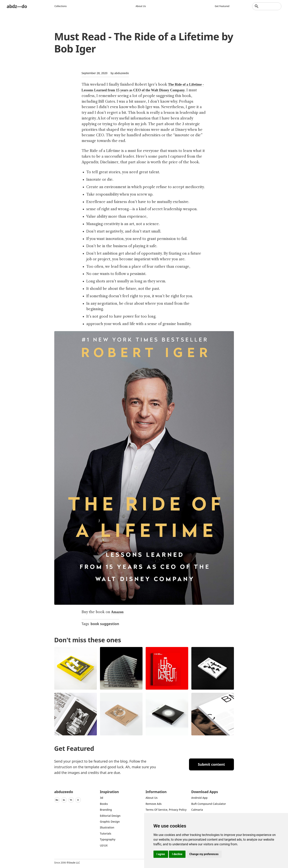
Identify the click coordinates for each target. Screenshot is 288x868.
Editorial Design (110, 816)
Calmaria (197, 810)
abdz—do (17, 6)
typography (108, 839)
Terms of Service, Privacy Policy (166, 810)
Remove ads (154, 804)
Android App (199, 798)
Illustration (107, 827)
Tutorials (106, 833)
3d (102, 798)
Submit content (211, 764)
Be (57, 800)
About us (141, 6)
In (64, 800)
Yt (71, 800)
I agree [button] (161, 854)
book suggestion (105, 624)
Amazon (117, 612)
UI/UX (104, 845)
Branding (106, 810)
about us (152, 798)
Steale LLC (74, 863)
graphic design (110, 822)
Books (104, 804)
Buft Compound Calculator (209, 804)
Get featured (222, 6)
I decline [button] (177, 854)
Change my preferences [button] (204, 854)
